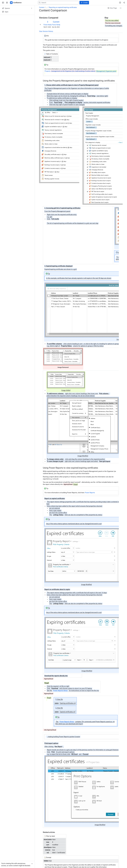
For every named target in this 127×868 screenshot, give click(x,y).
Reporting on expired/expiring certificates (63, 7)
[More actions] (121, 8)
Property (81, 71)
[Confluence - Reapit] (16, 3)
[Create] (84, 3)
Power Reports (90, 493)
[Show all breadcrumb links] (46, 7)
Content (42, 7)
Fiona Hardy (48, 25)
